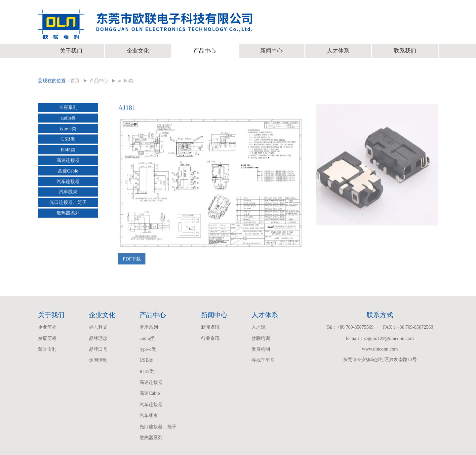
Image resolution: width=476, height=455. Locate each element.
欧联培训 (261, 338)
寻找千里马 (263, 360)
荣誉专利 (47, 349)
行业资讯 (210, 338)
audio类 (126, 82)
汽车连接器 (68, 182)
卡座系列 (68, 108)
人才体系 (338, 51)
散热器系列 (68, 214)
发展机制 (261, 349)
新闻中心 (271, 51)
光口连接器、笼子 (68, 203)
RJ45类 (68, 150)
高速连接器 (68, 161)
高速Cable (68, 172)
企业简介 (47, 327)
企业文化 (138, 51)
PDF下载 (132, 261)
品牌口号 (98, 349)
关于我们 (71, 51)
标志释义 (98, 327)
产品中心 (205, 51)
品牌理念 (98, 338)
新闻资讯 (210, 327)
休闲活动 (98, 360)
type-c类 (68, 130)
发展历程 (47, 338)
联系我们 (405, 51)
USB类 (68, 140)
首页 (75, 82)
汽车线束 (68, 193)
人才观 (258, 327)
